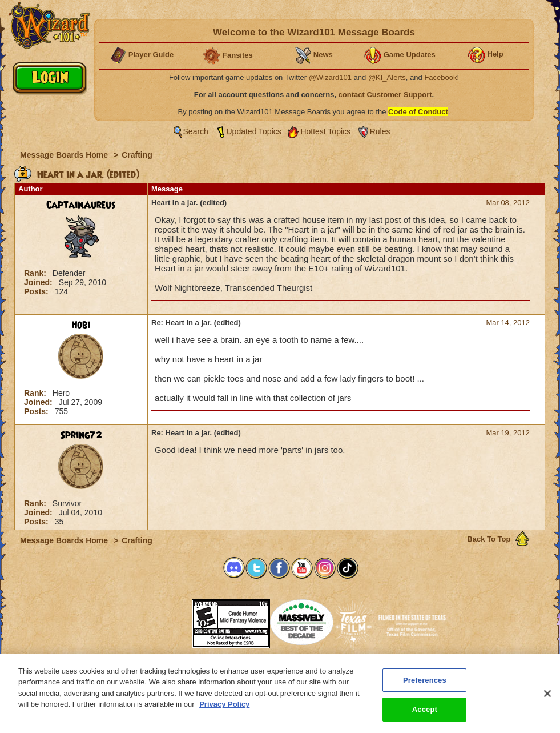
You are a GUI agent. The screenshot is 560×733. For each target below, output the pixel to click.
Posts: (37, 291)
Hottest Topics (325, 131)
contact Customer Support (385, 95)
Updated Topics (254, 131)
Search (196, 131)
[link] (163, 620)
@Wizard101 (330, 77)
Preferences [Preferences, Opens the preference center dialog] (425, 686)
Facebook (440, 77)
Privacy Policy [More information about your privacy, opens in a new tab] (224, 710)
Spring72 (81, 435)
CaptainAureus (81, 205)
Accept (425, 716)
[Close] (547, 699)
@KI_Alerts (387, 77)
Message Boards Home (65, 155)
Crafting (137, 155)
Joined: (39, 282)
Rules (380, 131)
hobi (81, 325)
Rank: (36, 273)
